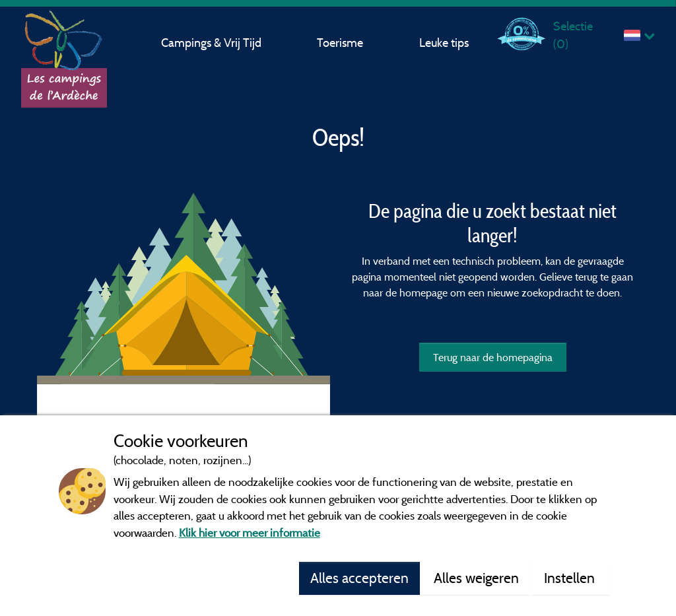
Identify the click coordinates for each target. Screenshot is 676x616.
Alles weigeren (476, 578)
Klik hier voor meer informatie (250, 532)
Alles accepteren (359, 578)
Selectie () (573, 35)
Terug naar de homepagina (493, 357)
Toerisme (340, 43)
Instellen (571, 578)
